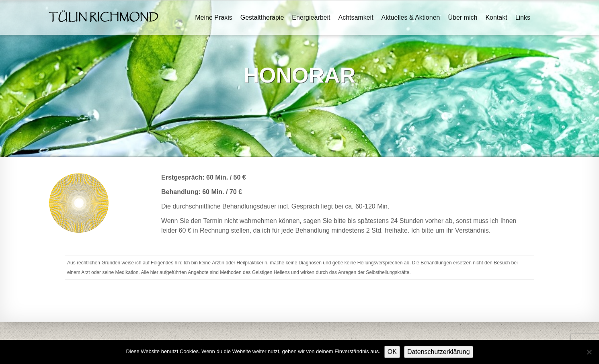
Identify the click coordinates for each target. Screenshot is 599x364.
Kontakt (496, 17)
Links (523, 17)
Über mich (463, 17)
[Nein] (589, 352)
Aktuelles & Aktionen (411, 17)
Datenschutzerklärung (439, 352)
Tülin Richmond (104, 18)
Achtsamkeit (356, 17)
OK (392, 352)
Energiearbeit (311, 17)
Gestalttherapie (262, 17)
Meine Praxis (213, 17)
